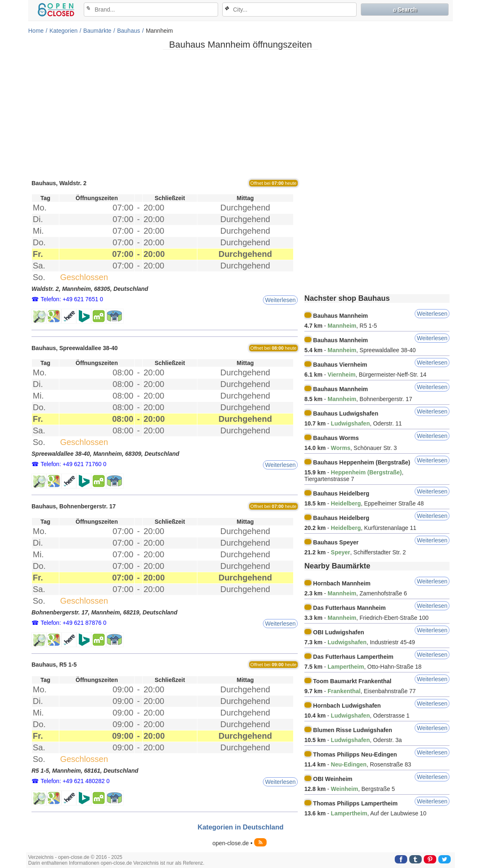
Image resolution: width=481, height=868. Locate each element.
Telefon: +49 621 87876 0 (73, 623)
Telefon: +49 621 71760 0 (73, 464)
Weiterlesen (280, 300)
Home (36, 31)
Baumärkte (97, 31)
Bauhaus (128, 31)
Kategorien (63, 31)
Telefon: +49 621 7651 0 (72, 299)
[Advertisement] (240, 114)
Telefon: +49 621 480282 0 (75, 781)
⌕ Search (405, 10)
